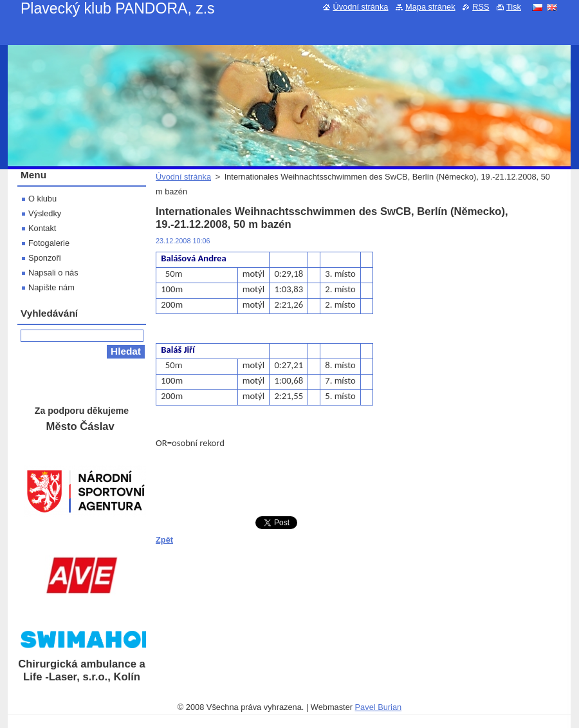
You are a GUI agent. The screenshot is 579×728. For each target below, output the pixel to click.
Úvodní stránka (183, 177)
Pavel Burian (379, 707)
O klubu (42, 199)
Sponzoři (45, 258)
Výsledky (45, 213)
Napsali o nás (53, 273)
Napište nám (51, 287)
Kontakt (42, 228)
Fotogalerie (49, 243)
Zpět (164, 540)
